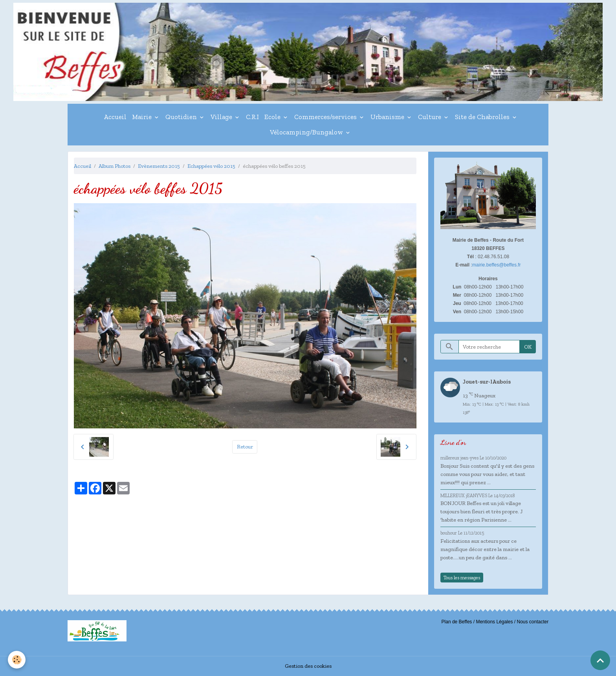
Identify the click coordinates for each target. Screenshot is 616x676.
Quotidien (182, 117)
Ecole (273, 117)
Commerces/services (326, 117)
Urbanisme (388, 117)
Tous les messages (462, 578)
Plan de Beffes (457, 622)
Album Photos (115, 166)
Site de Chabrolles (483, 117)
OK (528, 347)
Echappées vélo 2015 (211, 166)
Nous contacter (533, 622)
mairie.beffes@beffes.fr (497, 265)
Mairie (143, 117)
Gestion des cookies (308, 666)
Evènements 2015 (159, 166)
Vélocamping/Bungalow (307, 132)
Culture (430, 117)
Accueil (115, 117)
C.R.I (252, 117)
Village (222, 117)
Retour (245, 447)
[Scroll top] (600, 660)
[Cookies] (17, 660)
